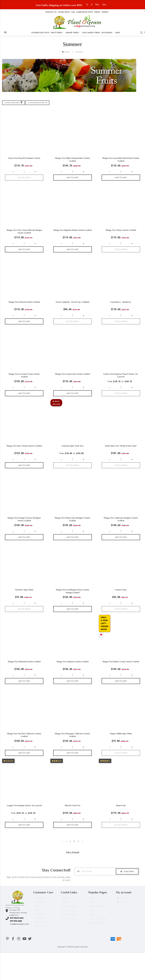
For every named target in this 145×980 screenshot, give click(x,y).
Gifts (92, 912)
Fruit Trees (57, 33)
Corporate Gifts (85, 12)
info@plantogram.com (20, 924)
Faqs (37, 908)
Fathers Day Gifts (40, 33)
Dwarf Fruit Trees (98, 920)
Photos (93, 903)
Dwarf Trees (73, 33)
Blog (92, 899)
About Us (39, 903)
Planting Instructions (41, 917)
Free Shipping (42, 927)
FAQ (73, 12)
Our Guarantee (42, 923)
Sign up (123, 904)
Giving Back (64, 12)
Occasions (108, 33)
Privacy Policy (69, 920)
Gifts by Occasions (99, 924)
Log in (122, 899)
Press (97, 12)
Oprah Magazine (98, 908)
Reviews (66, 903)
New (118, 33)
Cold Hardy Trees (91, 33)
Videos (105, 12)
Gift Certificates (70, 908)
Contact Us (51, 12)
